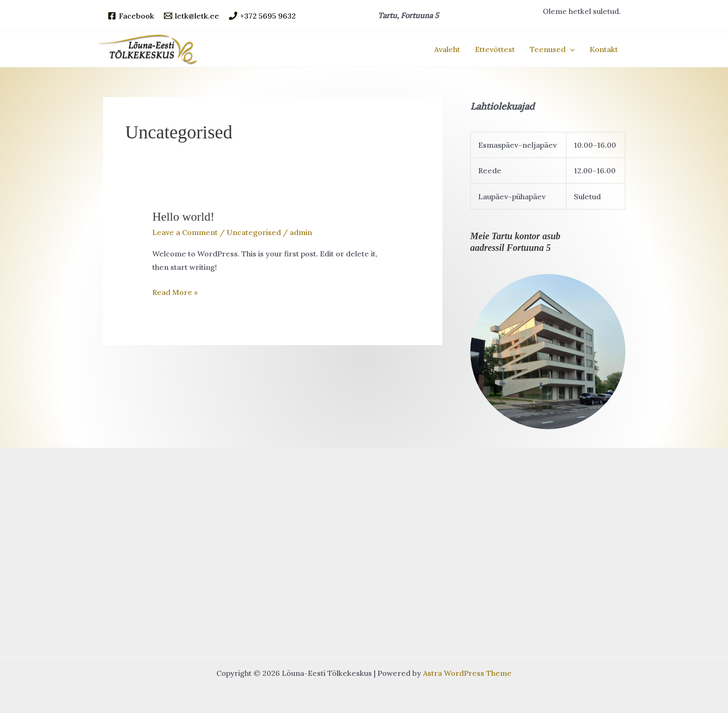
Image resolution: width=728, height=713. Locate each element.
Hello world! (183, 217)
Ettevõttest (495, 49)
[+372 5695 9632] (262, 16)
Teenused (552, 49)
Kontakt (604, 49)
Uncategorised (254, 232)
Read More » (175, 293)
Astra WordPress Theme (467, 673)
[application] (570, 49)
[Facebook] (131, 16)
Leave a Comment (185, 232)
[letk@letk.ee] (192, 16)
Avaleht (447, 49)
